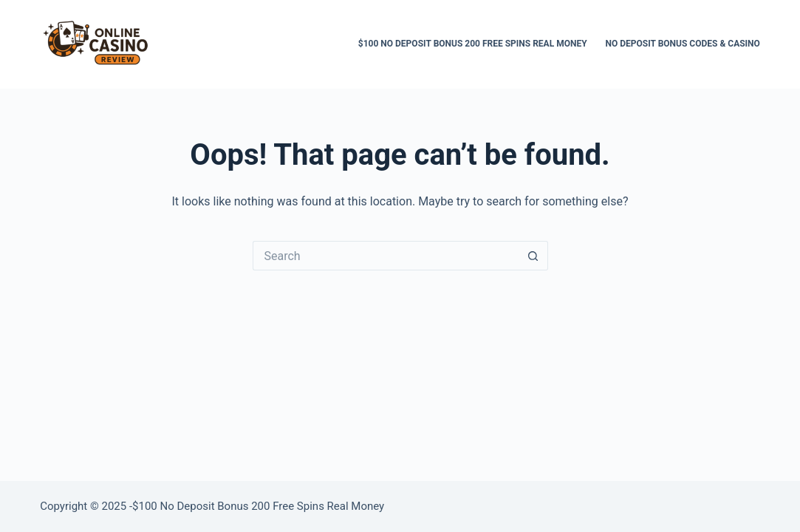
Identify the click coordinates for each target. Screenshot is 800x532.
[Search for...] (386, 256)
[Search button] (533, 256)
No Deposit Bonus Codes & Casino (683, 44)
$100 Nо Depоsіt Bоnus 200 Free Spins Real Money (473, 44)
